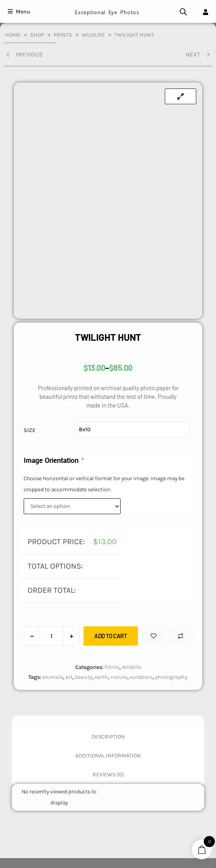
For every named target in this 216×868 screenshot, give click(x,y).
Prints (63, 35)
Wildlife (93, 35)
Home (13, 35)
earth (101, 677)
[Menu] (19, 12)
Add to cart (111, 636)
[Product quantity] (52, 636)
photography (171, 677)
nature (119, 677)
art (69, 677)
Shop (37, 35)
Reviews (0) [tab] (108, 775)
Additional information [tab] (108, 756)
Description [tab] (108, 737)
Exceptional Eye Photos (107, 12)
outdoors (141, 677)
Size (30, 430)
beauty (84, 677)
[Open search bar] (183, 12)
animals (53, 677)
